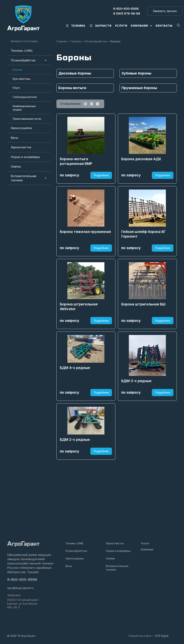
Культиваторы (21, 79)
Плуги (16, 88)
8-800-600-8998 (22, 580)
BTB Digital (162, 636)
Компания (147, 549)
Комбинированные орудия (24, 108)
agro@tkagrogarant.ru (20, 588)
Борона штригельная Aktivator (79, 341)
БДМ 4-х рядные (75, 411)
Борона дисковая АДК (142, 170)
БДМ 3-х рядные (137, 428)
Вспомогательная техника (23, 178)
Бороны (17, 70)
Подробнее (101, 186)
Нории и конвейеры (25, 157)
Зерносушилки (21, 128)
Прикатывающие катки (27, 119)
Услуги (145, 543)
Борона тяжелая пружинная (86, 254)
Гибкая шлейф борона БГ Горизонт (144, 257)
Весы (14, 138)
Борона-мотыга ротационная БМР (76, 172)
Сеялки (16, 166)
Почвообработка (23, 60)
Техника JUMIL (22, 51)
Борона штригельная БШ (144, 339)
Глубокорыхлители (25, 97)
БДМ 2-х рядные (75, 496)
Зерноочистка (21, 147)
